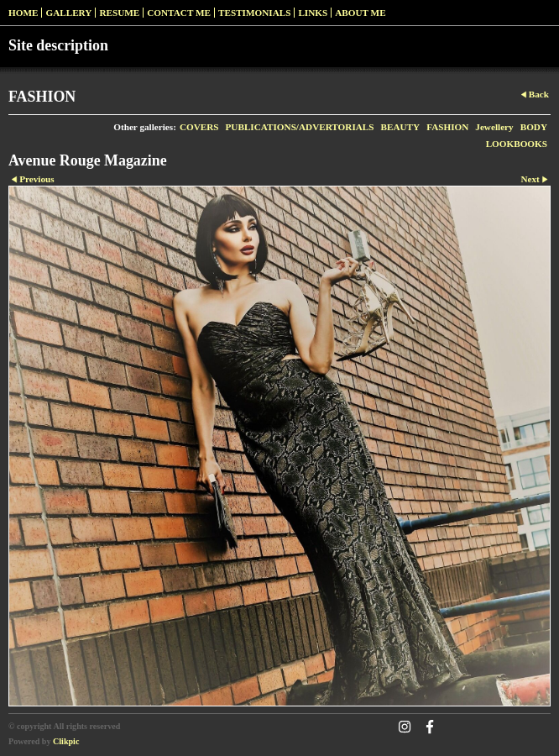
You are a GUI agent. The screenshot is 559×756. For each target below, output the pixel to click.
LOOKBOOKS (517, 144)
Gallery (68, 13)
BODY (534, 127)
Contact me (179, 13)
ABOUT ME (360, 13)
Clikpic (66, 741)
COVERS (199, 127)
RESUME (119, 13)
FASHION (447, 127)
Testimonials (254, 13)
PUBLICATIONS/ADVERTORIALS (300, 127)
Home (23, 13)
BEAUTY (401, 127)
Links (313, 13)
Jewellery (494, 127)
